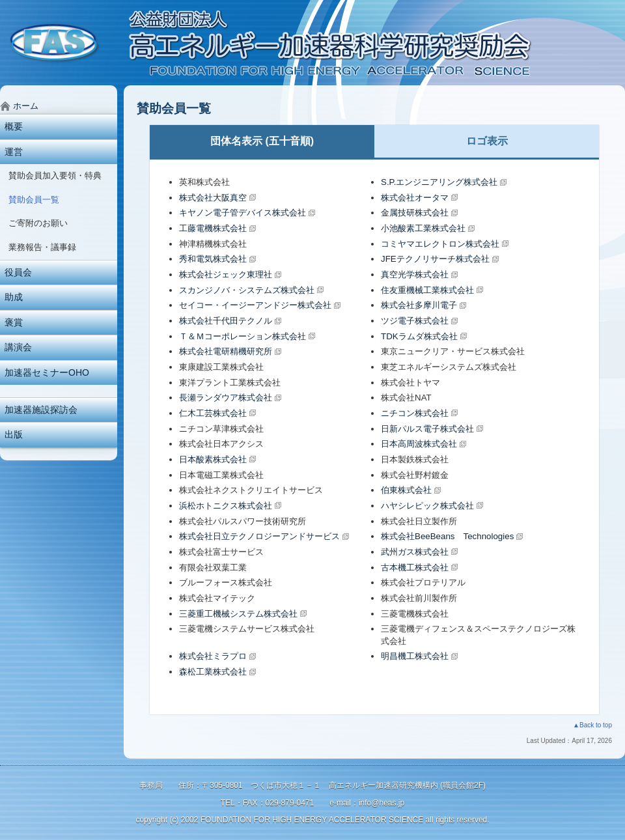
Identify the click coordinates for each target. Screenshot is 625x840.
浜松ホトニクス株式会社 (226, 506)
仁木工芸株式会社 (213, 413)
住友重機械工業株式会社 (427, 290)
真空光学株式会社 (415, 274)
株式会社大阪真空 (213, 198)
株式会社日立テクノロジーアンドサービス (259, 536)
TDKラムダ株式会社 (419, 336)
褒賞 (14, 322)
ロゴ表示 (487, 141)
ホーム (26, 106)
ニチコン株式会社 (415, 413)
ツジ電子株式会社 (415, 321)
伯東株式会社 (406, 490)
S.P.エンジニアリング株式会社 (439, 182)
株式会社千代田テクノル (226, 321)
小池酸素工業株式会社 (423, 228)
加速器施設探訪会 (41, 410)
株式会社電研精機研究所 (226, 351)
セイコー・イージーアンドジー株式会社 (255, 305)
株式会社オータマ (415, 198)
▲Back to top (592, 725)
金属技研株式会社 (415, 213)
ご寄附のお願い (38, 223)
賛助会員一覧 (34, 200)
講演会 (18, 347)
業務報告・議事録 (42, 247)
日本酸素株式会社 (213, 459)
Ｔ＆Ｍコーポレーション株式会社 (243, 336)
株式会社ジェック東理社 (226, 274)
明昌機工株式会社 (415, 656)
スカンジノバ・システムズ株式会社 (247, 290)
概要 (14, 126)
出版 (14, 434)
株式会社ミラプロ (213, 656)
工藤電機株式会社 (213, 228)
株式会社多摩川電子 (419, 305)
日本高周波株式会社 (419, 444)
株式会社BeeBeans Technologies (447, 536)
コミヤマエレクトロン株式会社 (440, 244)
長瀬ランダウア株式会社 (226, 398)
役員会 (18, 272)
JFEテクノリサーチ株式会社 (435, 259)
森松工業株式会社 (213, 672)
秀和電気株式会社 (213, 259)
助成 (14, 297)
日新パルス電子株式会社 (427, 429)
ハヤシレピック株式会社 (427, 506)
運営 (14, 152)
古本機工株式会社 (415, 567)
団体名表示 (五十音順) (262, 141)
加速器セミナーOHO (47, 372)
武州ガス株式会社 (415, 552)
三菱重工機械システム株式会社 (238, 614)
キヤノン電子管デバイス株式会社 (243, 213)
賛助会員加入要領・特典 (55, 175)
